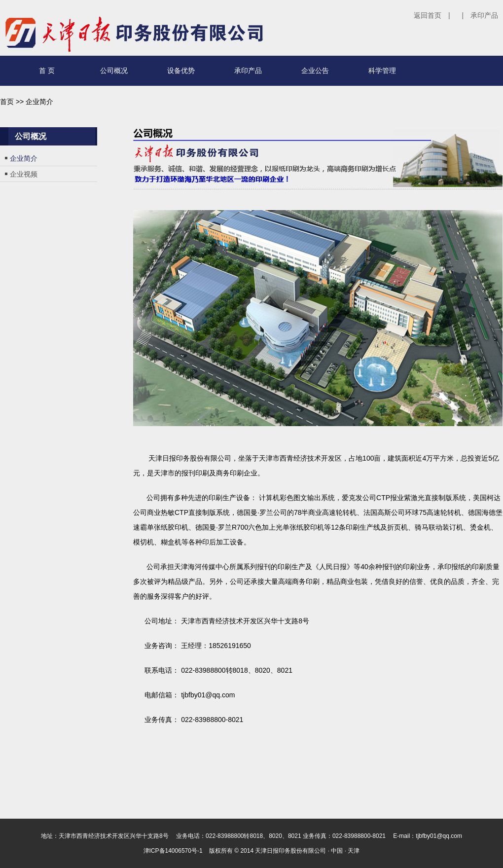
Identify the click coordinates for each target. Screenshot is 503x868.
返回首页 (428, 15)
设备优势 (181, 71)
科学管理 (382, 71)
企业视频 (24, 174)
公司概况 (114, 71)
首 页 (47, 71)
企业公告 (315, 71)
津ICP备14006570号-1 (173, 851)
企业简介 (24, 158)
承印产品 (484, 15)
